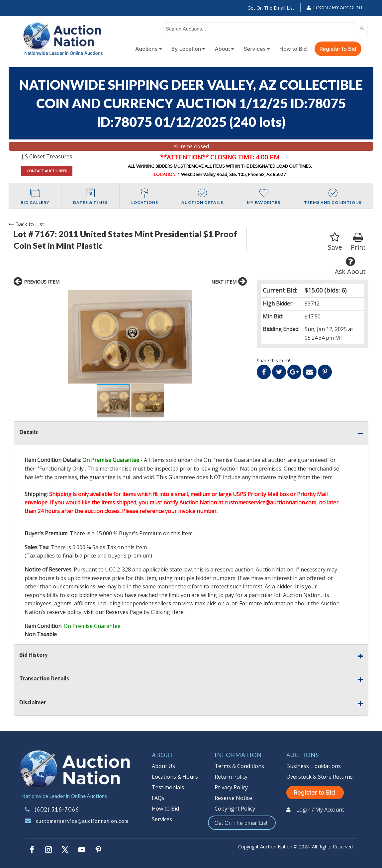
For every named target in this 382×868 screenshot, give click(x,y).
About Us (163, 766)
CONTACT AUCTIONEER (47, 171)
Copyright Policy (235, 809)
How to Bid (293, 49)
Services (255, 49)
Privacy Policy (231, 787)
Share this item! (273, 360)
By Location (186, 49)
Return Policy (231, 777)
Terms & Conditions (239, 766)
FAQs (158, 798)
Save (335, 242)
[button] (194, 337)
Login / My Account (338, 8)
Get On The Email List (271, 8)
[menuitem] (147, 49)
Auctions (146, 49)
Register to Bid (338, 49)
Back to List (26, 224)
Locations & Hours (175, 777)
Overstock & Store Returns (320, 777)
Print (358, 242)
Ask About (350, 266)
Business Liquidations (314, 766)
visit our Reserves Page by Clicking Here (134, 612)
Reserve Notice (233, 798)
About (222, 49)
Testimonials (168, 787)
